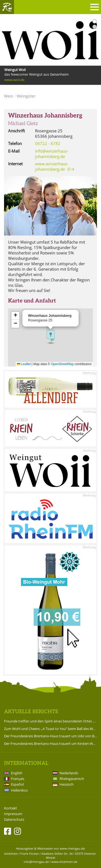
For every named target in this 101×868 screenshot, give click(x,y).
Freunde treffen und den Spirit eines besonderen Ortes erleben (50, 721)
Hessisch (67, 784)
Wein (9, 96)
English (17, 773)
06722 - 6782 (48, 143)
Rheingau (7, 7)
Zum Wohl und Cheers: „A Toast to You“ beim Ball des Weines (50, 729)
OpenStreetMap (62, 364)
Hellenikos (19, 790)
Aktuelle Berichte (31, 712)
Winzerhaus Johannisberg (45, 116)
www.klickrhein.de (64, 862)
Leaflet (24, 364)
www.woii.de (14, 80)
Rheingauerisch (72, 779)
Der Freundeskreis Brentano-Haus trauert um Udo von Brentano (50, 736)
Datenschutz (14, 820)
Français (18, 779)
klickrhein (11, 854)
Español (17, 784)
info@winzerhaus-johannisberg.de (52, 154)
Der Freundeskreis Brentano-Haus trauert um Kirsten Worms (50, 743)
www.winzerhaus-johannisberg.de (52, 166)
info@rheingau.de (36, 862)
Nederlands (69, 773)
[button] (51, 337)
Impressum (13, 814)
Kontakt (11, 808)
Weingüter (26, 96)
